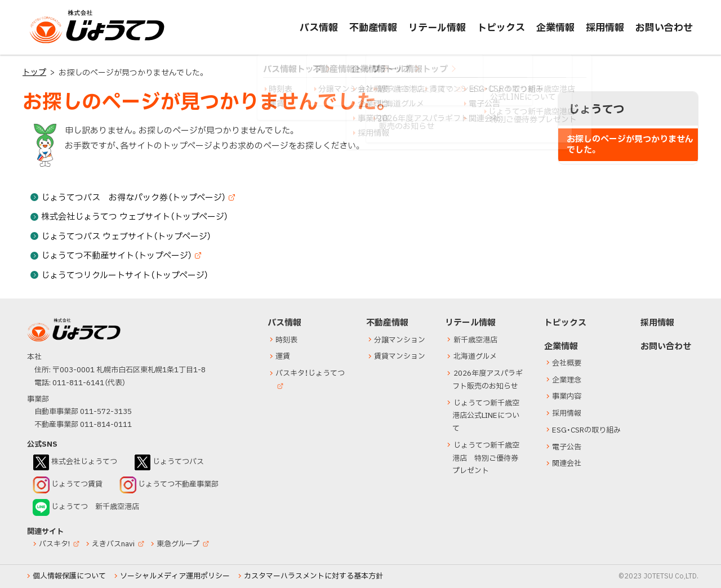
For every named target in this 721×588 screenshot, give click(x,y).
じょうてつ (52, 43)
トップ (34, 72)
